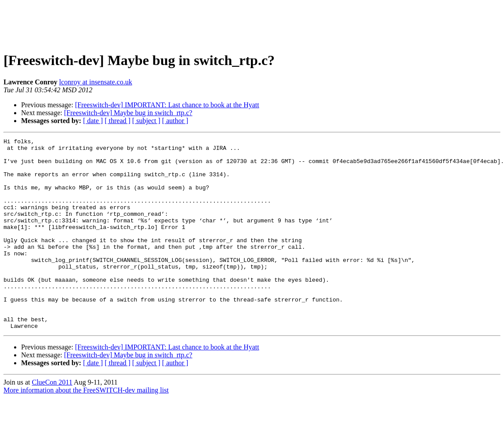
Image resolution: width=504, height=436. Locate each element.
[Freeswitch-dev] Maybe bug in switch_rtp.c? (128, 113)
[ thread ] (118, 121)
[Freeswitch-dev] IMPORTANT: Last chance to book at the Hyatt (167, 105)
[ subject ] (146, 121)
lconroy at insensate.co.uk (96, 82)
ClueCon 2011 (52, 420)
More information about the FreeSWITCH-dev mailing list (86, 428)
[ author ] (175, 121)
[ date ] (93, 121)
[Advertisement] (252, 23)
